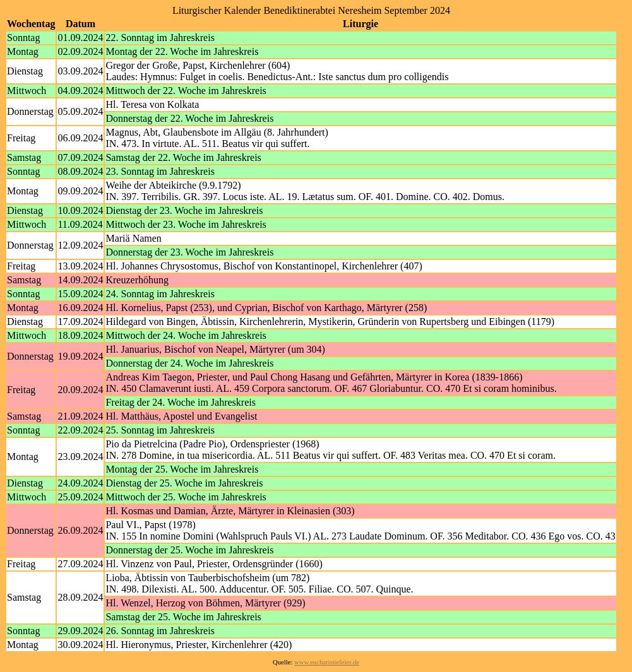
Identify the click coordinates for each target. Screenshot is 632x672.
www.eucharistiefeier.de (327, 662)
